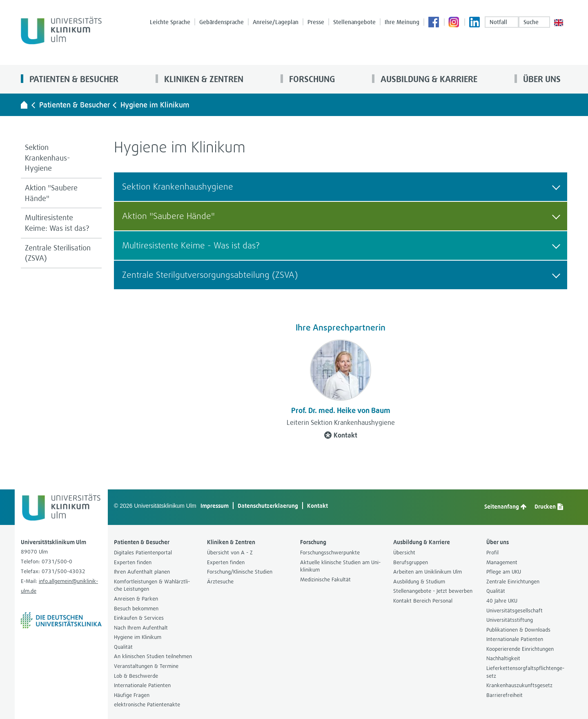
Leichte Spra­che (170, 22)
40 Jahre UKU (502, 601)
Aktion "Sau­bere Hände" (51, 193)
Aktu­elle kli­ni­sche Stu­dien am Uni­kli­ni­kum (340, 566)
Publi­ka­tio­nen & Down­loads (518, 630)
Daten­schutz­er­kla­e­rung (268, 506)
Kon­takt (341, 435)
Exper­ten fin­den (133, 562)
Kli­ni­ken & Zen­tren (203, 79)
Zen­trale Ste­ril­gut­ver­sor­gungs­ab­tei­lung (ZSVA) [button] (341, 275)
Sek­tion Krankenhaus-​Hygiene (47, 158)
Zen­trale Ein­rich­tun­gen (513, 582)
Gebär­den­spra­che (222, 22)
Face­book (434, 23)
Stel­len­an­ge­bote (354, 22)
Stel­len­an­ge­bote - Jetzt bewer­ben (433, 591)
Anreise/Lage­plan (276, 22)
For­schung (311, 79)
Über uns (541, 79)
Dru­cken (549, 507)
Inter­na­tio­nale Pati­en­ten (142, 685)
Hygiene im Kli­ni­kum (155, 105)
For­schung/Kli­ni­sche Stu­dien (240, 572)
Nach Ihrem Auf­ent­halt (141, 628)
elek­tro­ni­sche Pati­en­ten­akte (147, 704)
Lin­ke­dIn (475, 23)
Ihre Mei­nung (402, 22)
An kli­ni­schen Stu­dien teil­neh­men (153, 656)
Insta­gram (454, 23)
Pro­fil (492, 553)
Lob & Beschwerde (136, 676)
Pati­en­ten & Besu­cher (73, 79)
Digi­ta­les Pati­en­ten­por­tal (143, 553)
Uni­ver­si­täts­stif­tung (510, 620)
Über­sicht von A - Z (230, 553)
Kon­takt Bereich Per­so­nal (423, 601)
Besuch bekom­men (136, 608)
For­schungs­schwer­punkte (330, 553)
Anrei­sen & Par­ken (136, 599)
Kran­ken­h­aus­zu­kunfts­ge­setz (519, 685)
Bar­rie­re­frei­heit (504, 695)
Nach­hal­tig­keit (503, 658)
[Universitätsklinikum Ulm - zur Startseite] (24, 105)
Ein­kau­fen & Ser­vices (139, 618)
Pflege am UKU (504, 572)
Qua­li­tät (123, 647)
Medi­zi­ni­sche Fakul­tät (325, 579)
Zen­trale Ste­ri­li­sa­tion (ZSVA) (58, 253)
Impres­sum (215, 506)
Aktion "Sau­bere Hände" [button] (341, 216)
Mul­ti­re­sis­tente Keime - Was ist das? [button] (341, 245)
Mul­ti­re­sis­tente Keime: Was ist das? (57, 223)
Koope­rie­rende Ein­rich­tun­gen (520, 649)
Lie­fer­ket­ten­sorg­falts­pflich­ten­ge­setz (525, 672)
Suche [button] (534, 22)
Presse (316, 22)
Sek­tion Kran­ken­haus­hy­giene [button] (341, 186)
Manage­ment (502, 562)
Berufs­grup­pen (411, 562)
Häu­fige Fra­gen (132, 695)
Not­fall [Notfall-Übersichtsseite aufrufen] (502, 22)
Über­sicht (404, 553)
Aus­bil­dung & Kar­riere (428, 79)
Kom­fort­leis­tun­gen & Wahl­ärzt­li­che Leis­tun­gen (152, 585)
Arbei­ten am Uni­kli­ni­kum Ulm (428, 572)
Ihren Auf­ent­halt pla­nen (142, 572)
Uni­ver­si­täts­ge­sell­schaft (514, 611)
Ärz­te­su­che (220, 582)
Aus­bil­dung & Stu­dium (419, 582)
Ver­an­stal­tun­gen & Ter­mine (146, 666)
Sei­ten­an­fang (505, 507)
